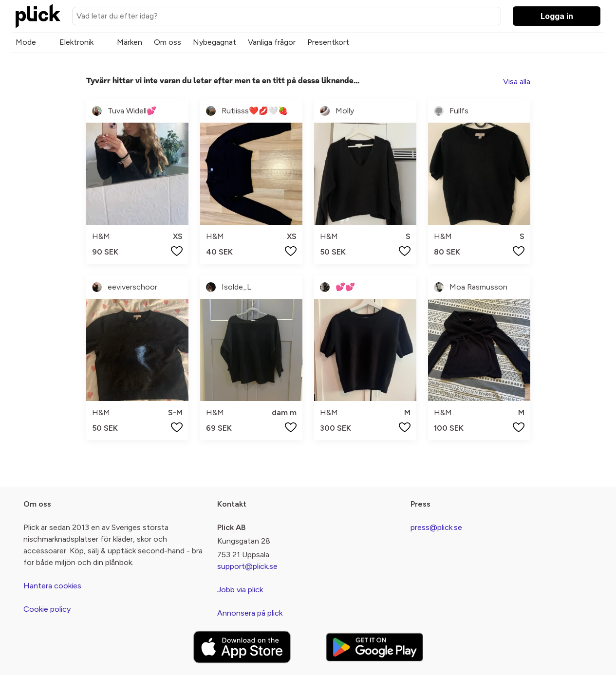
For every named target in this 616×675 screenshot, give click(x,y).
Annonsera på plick (250, 613)
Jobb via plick (240, 590)
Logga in (557, 16)
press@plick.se (436, 527)
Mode (26, 42)
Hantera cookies (52, 586)
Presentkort (328, 42)
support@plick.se (247, 566)
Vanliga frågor (272, 42)
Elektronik (76, 42)
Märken (130, 42)
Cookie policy (47, 609)
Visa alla (517, 82)
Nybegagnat (215, 42)
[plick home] (38, 16)
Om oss (168, 42)
